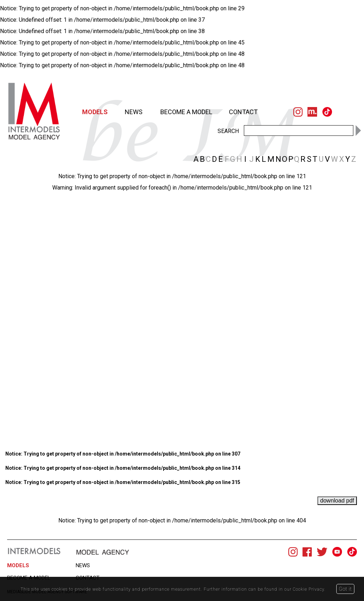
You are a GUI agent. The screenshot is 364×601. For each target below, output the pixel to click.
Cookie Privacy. (310, 589)
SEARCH (228, 131)
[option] (182, 191)
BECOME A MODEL (186, 112)
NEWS (134, 112)
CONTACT (243, 112)
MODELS (95, 112)
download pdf (337, 501)
